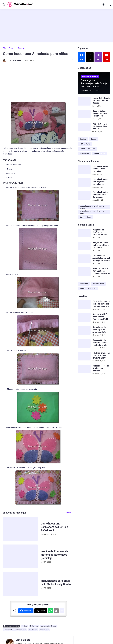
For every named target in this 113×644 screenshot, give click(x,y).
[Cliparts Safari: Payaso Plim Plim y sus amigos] (84, 114)
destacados (34, 626)
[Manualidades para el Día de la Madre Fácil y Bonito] (20, 584)
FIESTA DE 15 (85, 144)
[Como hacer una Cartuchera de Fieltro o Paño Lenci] (20, 529)
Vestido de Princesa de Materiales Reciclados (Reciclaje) (54, 555)
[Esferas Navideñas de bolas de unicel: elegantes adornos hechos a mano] (84, 305)
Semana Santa (86, 217)
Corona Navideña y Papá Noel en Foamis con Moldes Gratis (101, 317)
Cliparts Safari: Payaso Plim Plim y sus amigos (101, 113)
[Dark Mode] (103, 4)
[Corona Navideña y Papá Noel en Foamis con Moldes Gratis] (84, 317)
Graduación (85, 154)
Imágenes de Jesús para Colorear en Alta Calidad (100, 232)
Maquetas (84, 284)
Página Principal (9, 48)
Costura (21, 48)
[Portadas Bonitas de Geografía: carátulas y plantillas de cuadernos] (84, 182)
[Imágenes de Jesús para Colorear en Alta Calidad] (84, 233)
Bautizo (83, 139)
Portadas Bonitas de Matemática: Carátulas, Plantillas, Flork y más (100, 195)
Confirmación (100, 154)
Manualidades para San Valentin (15, 630)
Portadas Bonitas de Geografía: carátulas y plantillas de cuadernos (100, 182)
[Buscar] (109, 4)
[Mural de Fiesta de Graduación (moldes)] (84, 369)
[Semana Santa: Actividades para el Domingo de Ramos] (84, 259)
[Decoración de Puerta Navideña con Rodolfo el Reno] (84, 343)
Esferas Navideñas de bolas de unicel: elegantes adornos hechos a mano (101, 304)
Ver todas (67, 513)
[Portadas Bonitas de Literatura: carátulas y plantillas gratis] (84, 170)
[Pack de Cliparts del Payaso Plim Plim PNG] (84, 127)
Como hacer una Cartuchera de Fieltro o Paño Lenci (54, 527)
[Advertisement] (56, 26)
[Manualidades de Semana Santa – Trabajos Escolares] (84, 272)
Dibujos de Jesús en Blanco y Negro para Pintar (101, 245)
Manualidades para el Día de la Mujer (92, 212)
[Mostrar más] (62, 611)
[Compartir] (71, 61)
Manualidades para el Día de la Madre (92, 207)
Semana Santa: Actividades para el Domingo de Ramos (101, 258)
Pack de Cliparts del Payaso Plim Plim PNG (100, 126)
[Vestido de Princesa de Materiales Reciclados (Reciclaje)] (20, 556)
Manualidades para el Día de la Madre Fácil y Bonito (56, 582)
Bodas (93, 139)
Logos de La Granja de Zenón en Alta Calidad (101, 101)
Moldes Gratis (98, 284)
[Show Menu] (4, 4)
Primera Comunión (87, 149)
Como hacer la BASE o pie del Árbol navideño (99, 330)
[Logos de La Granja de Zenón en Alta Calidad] (84, 101)
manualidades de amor (49, 626)
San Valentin (33, 630)
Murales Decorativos (88, 288)
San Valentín (44, 630)
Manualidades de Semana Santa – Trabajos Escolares (101, 271)
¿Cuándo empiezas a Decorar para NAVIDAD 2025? (101, 355)
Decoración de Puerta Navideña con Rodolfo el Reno (100, 343)
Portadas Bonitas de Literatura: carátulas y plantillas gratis (100, 169)
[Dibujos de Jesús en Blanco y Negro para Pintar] (84, 246)
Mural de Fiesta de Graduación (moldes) (101, 368)
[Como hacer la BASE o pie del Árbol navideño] (84, 330)
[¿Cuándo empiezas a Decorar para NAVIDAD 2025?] (84, 356)
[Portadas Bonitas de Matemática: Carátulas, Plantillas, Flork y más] (84, 195)
